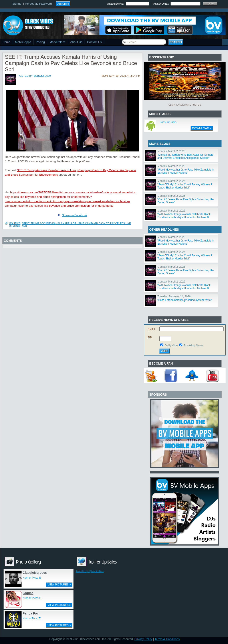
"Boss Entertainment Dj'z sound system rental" (185, 300)
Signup (17, 4)
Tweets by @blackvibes (90, 571)
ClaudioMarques (35, 573)
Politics (15, 223)
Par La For (30, 613)
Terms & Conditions (167, 639)
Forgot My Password (39, 4)
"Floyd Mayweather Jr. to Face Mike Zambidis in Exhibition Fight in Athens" (186, 171)
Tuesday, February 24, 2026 (174, 296)
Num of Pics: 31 (32, 598)
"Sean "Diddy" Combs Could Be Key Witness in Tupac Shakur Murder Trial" (185, 186)
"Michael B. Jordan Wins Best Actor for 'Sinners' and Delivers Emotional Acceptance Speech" (186, 156)
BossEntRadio (168, 122)
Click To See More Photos (185, 105)
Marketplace (58, 42)
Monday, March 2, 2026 (171, 151)
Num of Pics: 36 (32, 578)
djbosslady (43, 76)
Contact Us (94, 42)
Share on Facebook (74, 215)
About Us (76, 42)
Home (6, 42)
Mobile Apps (23, 42)
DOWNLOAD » (202, 128)
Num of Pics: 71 (32, 618)
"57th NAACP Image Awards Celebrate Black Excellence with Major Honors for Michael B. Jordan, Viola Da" (184, 217)
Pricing (40, 42)
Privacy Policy (143, 639)
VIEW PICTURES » (59, 585)
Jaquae (28, 593)
